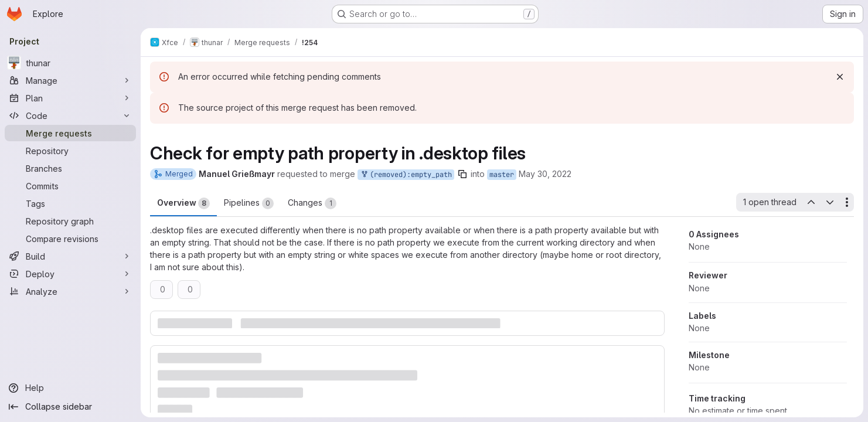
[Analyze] (70, 291)
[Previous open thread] (811, 202)
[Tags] (70, 203)
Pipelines (249, 203)
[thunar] (70, 63)
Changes (312, 203)
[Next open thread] (830, 202)
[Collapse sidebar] (70, 407)
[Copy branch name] (462, 174)
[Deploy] (70, 274)
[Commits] (70, 186)
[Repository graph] (70, 221)
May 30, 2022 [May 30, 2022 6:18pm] (545, 174)
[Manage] (70, 80)
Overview (183, 203)
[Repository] (70, 151)
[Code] (70, 115)
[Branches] (70, 168)
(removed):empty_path (406, 175)
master (502, 175)
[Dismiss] (840, 77)
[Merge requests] (70, 133)
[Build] (70, 256)
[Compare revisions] (70, 239)
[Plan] (70, 98)
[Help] (70, 388)
